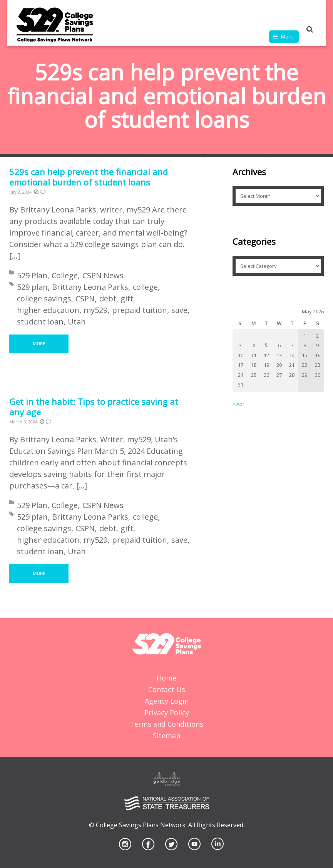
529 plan (32, 287)
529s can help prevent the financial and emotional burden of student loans (89, 177)
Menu (288, 37)
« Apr (238, 404)
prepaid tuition (140, 310)
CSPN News (103, 275)
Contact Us (167, 689)
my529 (95, 310)
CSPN (85, 299)
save (179, 310)
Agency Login (167, 701)
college (145, 287)
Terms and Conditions (166, 724)
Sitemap (167, 736)
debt (108, 299)
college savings (44, 299)
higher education (48, 310)
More (39, 344)
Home (166, 678)
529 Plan (32, 275)
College (65, 275)
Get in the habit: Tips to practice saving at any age (94, 407)
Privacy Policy (167, 712)
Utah (77, 322)
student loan (40, 322)
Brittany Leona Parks (90, 287)
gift (127, 299)
